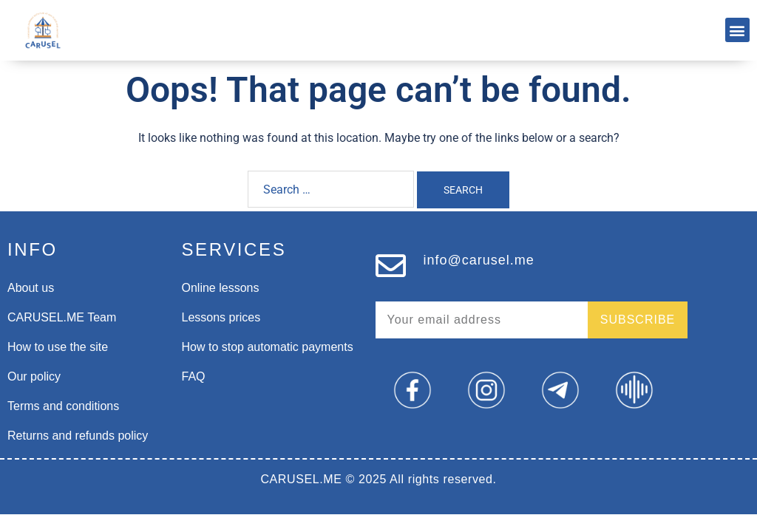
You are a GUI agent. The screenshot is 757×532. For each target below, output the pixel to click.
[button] (737, 30)
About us (31, 288)
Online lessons (221, 288)
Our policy (34, 376)
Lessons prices (221, 317)
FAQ (194, 376)
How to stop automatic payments (268, 347)
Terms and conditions (63, 406)
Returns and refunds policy (78, 436)
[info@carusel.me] (391, 266)
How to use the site (58, 347)
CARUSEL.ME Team (62, 317)
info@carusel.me (479, 260)
